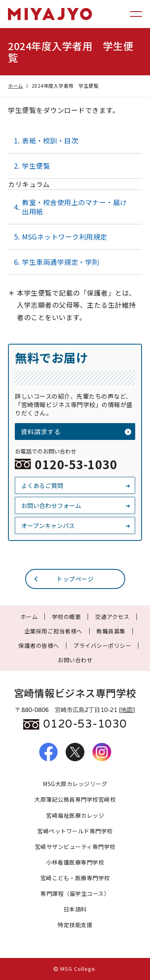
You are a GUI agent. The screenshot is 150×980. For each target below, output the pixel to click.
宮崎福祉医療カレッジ (75, 815)
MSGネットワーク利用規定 (65, 237)
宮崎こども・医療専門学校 (75, 878)
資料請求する (76, 432)
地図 (127, 710)
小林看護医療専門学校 (75, 862)
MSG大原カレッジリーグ (75, 784)
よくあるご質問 (76, 485)
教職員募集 (111, 631)
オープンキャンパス (76, 525)
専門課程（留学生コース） (75, 893)
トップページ (64, 579)
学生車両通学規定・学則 (61, 262)
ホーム (19, 86)
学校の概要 (67, 617)
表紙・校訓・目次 (50, 140)
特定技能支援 (75, 925)
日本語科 (75, 909)
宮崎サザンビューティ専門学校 (75, 847)
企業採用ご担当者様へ (53, 631)
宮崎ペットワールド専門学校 (75, 831)
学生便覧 (36, 166)
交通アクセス (112, 617)
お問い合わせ (75, 660)
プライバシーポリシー (102, 645)
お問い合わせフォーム (76, 505)
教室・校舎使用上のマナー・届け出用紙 (75, 207)
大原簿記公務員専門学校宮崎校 (75, 799)
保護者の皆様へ (39, 645)
